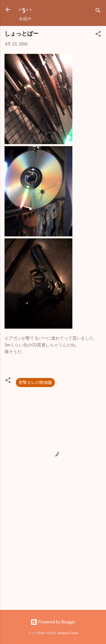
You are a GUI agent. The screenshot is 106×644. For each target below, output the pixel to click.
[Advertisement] (53, 561)
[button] (98, 35)
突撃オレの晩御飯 (35, 383)
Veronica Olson (68, 633)
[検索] (98, 11)
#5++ (25, 9)
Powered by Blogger (53, 622)
